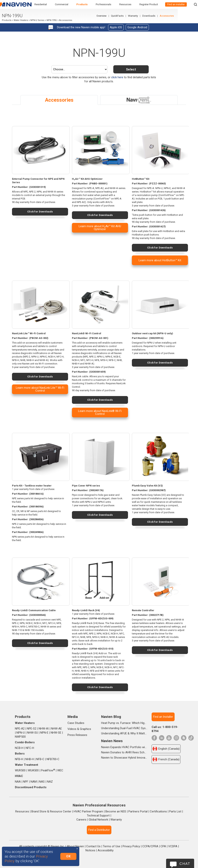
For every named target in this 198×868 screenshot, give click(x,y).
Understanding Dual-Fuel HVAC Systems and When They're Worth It (124, 728)
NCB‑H (19, 748)
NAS (42, 782)
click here (117, 77)
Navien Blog (111, 717)
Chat (185, 864)
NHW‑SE (56, 733)
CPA (163, 846)
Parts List (175, 811)
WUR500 (20, 770)
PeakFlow (48, 770)
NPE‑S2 (32, 729)
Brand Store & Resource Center (51, 811)
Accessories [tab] (59, 100)
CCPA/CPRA (150, 846)
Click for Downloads (40, 212)
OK (68, 856)
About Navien (75, 846)
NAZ (50, 782)
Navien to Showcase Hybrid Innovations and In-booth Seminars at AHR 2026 (124, 758)
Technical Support (98, 816)
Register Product (149, 4)
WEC (60, 770)
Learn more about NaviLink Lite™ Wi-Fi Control (40, 389)
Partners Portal (138, 811)
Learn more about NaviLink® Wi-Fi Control (100, 412)
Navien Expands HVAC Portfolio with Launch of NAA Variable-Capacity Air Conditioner (124, 747)
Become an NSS (116, 811)
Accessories (187, 16)
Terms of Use (112, 846)
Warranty (153, 16)
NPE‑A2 (20, 729)
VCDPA (173, 846)
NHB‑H (30, 759)
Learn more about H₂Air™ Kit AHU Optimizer (100, 228)
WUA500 (33, 770)
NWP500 (20, 737)
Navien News (112, 741)
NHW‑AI (44, 729)
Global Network (98, 820)
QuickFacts (138, 16)
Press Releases (77, 735)
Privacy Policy (131, 846)
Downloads (169, 16)
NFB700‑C (53, 759)
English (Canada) (166, 749)
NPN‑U (21, 733)
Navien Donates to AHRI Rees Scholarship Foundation (124, 752)
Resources (125, 4)
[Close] (77, 849)
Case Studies (76, 723)
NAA (18, 782)
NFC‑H (30, 748)
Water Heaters (21, 21)
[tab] (139, 100)
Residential (41, 4)
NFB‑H (19, 759)
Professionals (103, 4)
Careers (81, 820)
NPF (26, 782)
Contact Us (93, 846)
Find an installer (176, 4)
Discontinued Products (31, 787)
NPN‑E (44, 733)
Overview (122, 16)
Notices (90, 850)
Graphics (85, 729)
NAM (34, 782)
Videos (72, 729)
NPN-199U (52, 21)
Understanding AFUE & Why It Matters (124, 733)
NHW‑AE (56, 729)
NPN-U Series (37, 21)
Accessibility (106, 850)
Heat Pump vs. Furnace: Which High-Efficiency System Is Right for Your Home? (124, 723)
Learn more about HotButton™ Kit (160, 260)
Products (82, 4)
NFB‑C (40, 759)
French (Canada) (166, 759)
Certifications (158, 811)
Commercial (62, 4)
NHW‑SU (32, 733)
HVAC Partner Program (88, 811)
